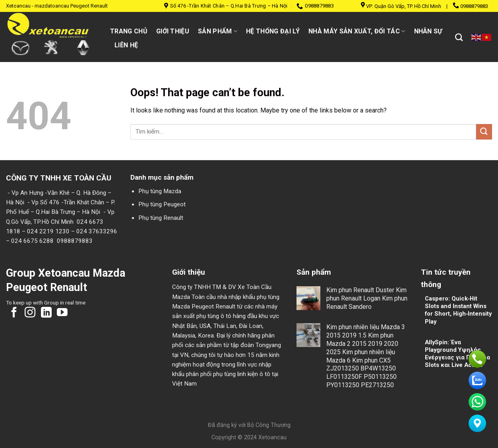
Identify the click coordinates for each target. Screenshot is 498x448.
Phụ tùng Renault (161, 218)
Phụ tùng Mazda (160, 191)
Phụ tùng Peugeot (162, 204)
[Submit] (484, 132)
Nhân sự (428, 31)
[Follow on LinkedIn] (46, 313)
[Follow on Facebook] (14, 313)
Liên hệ (126, 45)
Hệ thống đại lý (273, 31)
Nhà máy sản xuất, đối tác (357, 31)
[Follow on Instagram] (30, 313)
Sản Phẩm (218, 31)
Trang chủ (129, 31)
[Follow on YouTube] (62, 313)
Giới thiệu (173, 31)
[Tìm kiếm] (459, 37)
